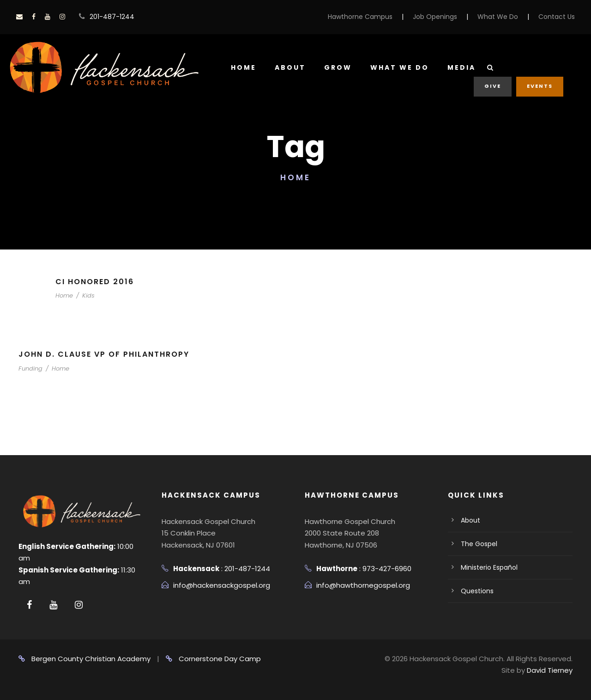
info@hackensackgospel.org (222, 585)
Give (493, 86)
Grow (338, 67)
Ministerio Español (489, 567)
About (290, 67)
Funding (30, 368)
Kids (88, 295)
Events (540, 86)
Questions (477, 591)
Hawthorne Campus (360, 17)
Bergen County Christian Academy (84, 659)
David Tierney (550, 670)
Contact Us (557, 17)
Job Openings (435, 17)
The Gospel (479, 544)
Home (244, 67)
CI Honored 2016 (95, 282)
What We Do (498, 17)
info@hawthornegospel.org (363, 585)
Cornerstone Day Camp (213, 659)
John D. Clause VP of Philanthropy (104, 354)
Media (461, 67)
